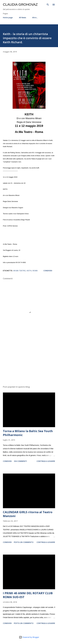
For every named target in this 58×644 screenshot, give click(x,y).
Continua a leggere (46, 461)
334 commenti (20, 461)
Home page (8, 18)
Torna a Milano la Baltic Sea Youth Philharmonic (28, 433)
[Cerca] (48, 4)
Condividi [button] (48, 271)
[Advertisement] (29, 361)
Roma (35, 271)
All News (22, 18)
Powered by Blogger (29, 637)
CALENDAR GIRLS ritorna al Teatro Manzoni (28, 514)
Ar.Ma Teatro (19, 271)
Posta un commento (24, 542)
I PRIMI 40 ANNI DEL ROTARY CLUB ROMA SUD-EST (28, 595)
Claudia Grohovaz (20, 5)
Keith (29, 271)
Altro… (35, 18)
